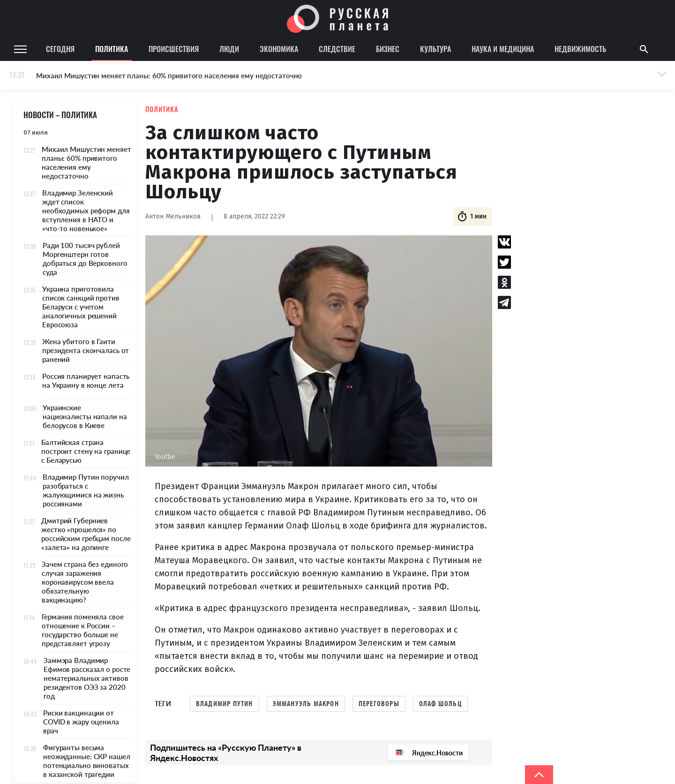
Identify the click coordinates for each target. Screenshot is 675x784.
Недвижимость (580, 49)
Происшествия (174, 49)
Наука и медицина (503, 49)
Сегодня (60, 49)
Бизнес (388, 49)
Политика (112, 49)
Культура (435, 49)
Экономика (279, 49)
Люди (229, 49)
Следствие (337, 49)
